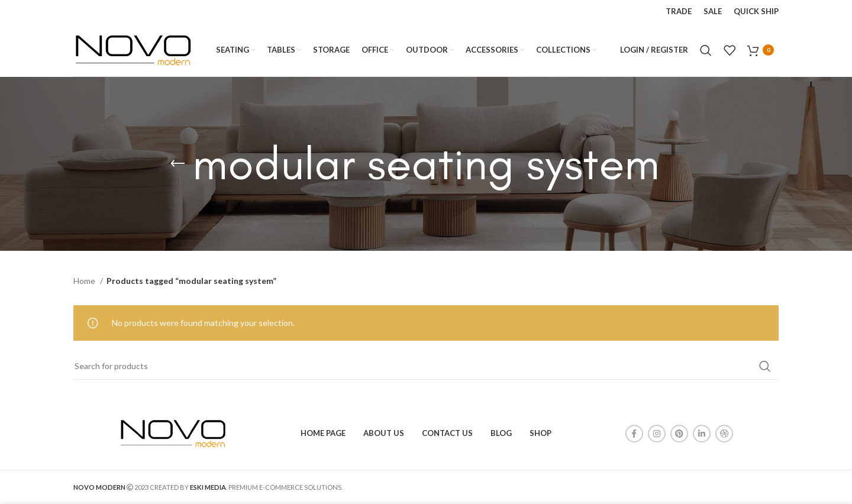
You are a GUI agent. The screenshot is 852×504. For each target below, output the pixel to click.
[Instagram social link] (657, 434)
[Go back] (177, 164)
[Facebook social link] (634, 434)
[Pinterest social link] (679, 434)
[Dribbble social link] (724, 434)
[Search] (706, 50)
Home (85, 281)
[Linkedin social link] (702, 434)
